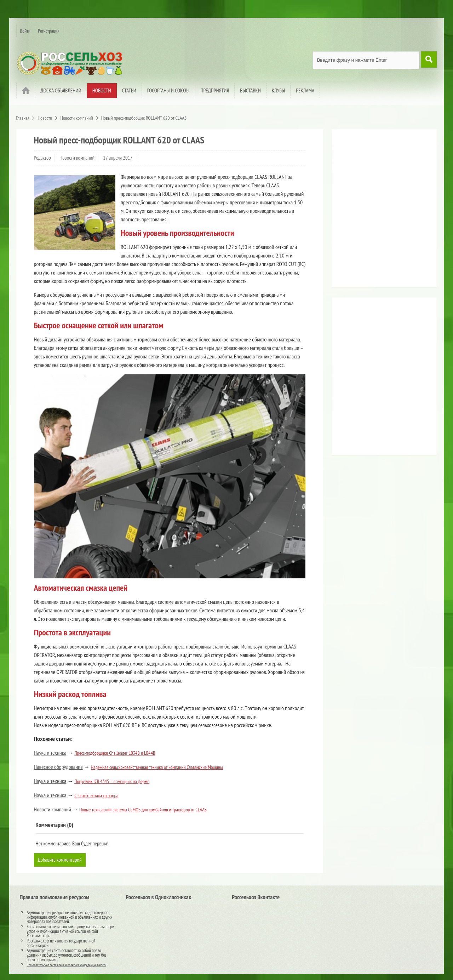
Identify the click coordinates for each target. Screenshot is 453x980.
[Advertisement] (379, 211)
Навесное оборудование (58, 767)
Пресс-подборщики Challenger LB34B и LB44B (115, 753)
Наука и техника (50, 753)
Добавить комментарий (61, 860)
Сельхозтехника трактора (96, 795)
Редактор (42, 158)
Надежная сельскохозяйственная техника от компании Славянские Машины (157, 767)
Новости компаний (77, 158)
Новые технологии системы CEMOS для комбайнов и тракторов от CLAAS (143, 810)
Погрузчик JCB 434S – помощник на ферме (112, 781)
